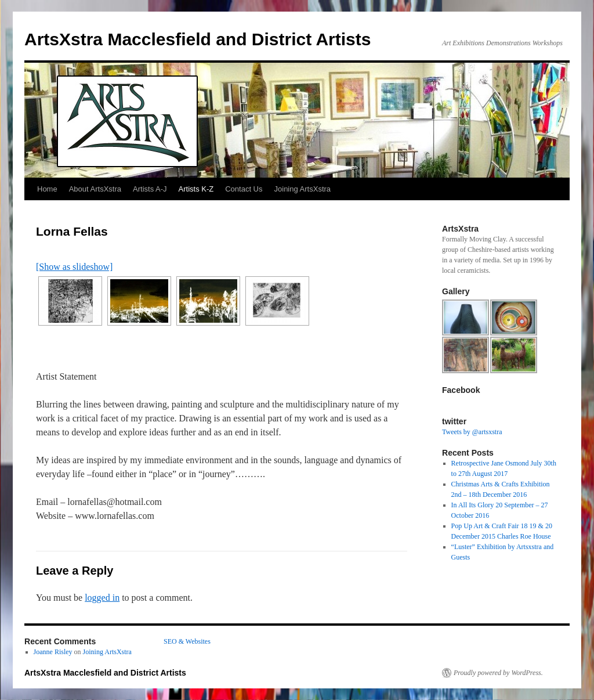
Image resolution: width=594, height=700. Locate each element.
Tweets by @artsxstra (472, 432)
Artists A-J (150, 189)
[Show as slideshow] (74, 267)
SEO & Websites (187, 641)
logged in (102, 598)
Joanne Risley (53, 652)
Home (47, 189)
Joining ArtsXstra (303, 189)
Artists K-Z (196, 189)
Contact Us (244, 189)
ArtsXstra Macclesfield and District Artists (198, 39)
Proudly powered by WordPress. (498, 673)
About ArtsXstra (95, 189)
